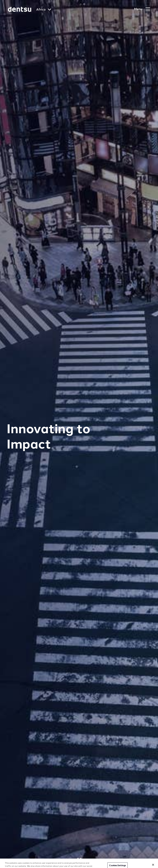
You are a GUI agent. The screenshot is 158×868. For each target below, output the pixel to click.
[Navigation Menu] (142, 9)
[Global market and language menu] (44, 10)
